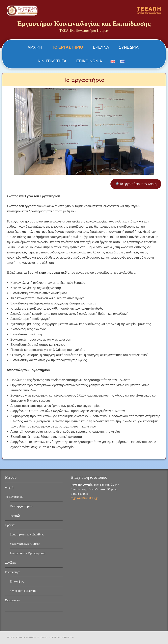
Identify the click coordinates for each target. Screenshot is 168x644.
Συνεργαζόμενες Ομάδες (25, 544)
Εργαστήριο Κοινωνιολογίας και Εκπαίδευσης (84, 23)
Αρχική (35, 47)
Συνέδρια (129, 47)
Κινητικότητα (52, 61)
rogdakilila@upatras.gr (84, 498)
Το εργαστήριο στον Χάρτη (136, 184)
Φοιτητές (15, 516)
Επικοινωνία (89, 61)
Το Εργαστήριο (68, 47)
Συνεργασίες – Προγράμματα (28, 553)
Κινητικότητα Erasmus (23, 591)
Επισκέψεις (17, 581)
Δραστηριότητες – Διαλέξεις (27, 534)
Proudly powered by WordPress (23, 638)
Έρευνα (101, 47)
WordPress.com (66, 638)
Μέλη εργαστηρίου (21, 506)
